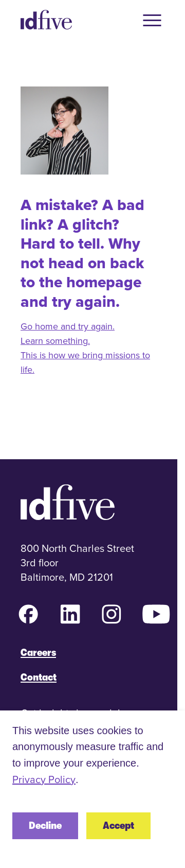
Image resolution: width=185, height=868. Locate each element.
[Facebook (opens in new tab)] (29, 614)
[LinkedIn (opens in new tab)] (70, 614)
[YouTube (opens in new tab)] (156, 614)
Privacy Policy (44, 779)
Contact (39, 677)
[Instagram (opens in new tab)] (112, 614)
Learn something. (55, 341)
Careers (38, 653)
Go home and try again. (68, 326)
